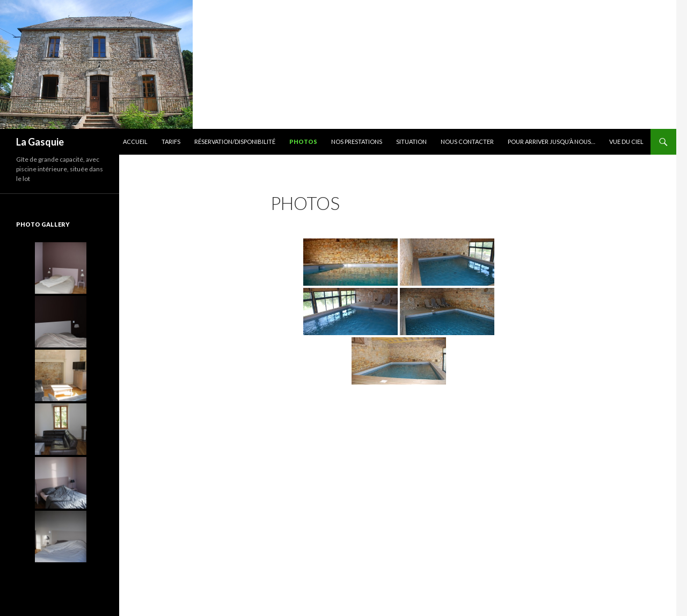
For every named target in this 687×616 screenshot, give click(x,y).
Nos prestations (357, 142)
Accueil (135, 142)
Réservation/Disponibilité (235, 142)
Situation (411, 142)
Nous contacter (467, 142)
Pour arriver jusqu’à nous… (551, 142)
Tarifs (171, 142)
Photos (303, 142)
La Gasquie (40, 142)
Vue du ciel (626, 142)
